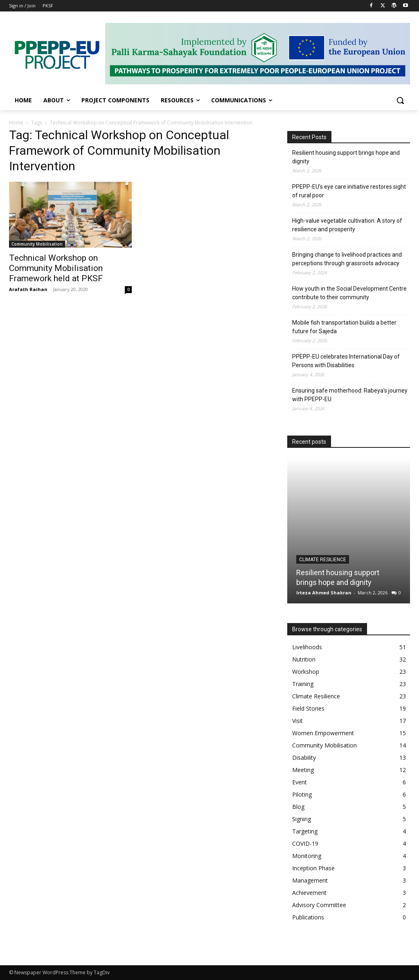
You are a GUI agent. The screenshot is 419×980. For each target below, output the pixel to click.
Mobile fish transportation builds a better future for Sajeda (344, 327)
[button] (400, 100)
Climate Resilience (323, 560)
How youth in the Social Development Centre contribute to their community (349, 293)
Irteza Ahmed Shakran (324, 593)
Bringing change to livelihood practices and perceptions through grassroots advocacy (347, 259)
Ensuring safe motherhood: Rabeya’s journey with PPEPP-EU (350, 395)
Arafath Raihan (28, 289)
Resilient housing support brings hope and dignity (346, 157)
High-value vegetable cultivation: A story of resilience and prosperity (347, 225)
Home (16, 123)
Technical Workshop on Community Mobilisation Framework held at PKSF (56, 268)
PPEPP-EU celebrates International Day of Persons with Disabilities (346, 361)
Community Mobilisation (37, 244)
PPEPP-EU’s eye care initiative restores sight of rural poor (349, 191)
